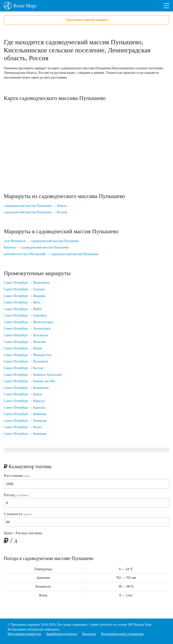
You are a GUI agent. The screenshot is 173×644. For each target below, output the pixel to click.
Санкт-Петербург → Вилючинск (27, 283)
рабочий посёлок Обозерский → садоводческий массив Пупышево (51, 254)
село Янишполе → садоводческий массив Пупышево (41, 241)
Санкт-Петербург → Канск (23, 394)
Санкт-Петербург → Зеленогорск (27, 329)
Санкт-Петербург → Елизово (24, 289)
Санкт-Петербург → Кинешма (25, 434)
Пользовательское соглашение (122, 634)
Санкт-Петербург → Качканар (25, 414)
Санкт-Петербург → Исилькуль (26, 335)
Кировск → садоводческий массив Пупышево (36, 247)
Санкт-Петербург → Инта (22, 302)
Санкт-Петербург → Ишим (23, 348)
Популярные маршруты (24, 634)
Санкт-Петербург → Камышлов (26, 388)
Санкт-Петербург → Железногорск (28, 322)
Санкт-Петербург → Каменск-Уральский (33, 375)
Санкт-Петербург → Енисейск (25, 315)
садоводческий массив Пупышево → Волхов (35, 212)
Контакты (89, 634)
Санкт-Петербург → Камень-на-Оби (30, 381)
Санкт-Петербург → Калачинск (26, 361)
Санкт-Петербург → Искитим (25, 342)
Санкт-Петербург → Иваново (25, 296)
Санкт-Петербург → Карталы (25, 408)
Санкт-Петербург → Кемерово (25, 421)
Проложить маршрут (26, 625)
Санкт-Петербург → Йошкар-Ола (27, 355)
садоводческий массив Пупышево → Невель (35, 206)
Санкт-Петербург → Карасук (24, 401)
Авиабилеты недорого (62, 634)
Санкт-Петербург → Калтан (24, 368)
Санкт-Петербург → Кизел (23, 427)
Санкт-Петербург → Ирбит (23, 309)
